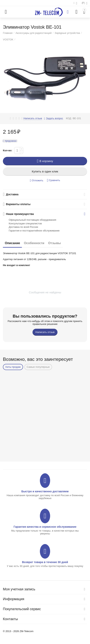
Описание (12, 243)
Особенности (34, 243)
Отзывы (54, 243)
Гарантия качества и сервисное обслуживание (45, 527)
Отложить (37, 181)
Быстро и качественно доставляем (45, 491)
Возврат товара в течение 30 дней (45, 562)
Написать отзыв (33, 118)
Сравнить (53, 180)
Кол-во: (8, 150)
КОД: (69, 118)
